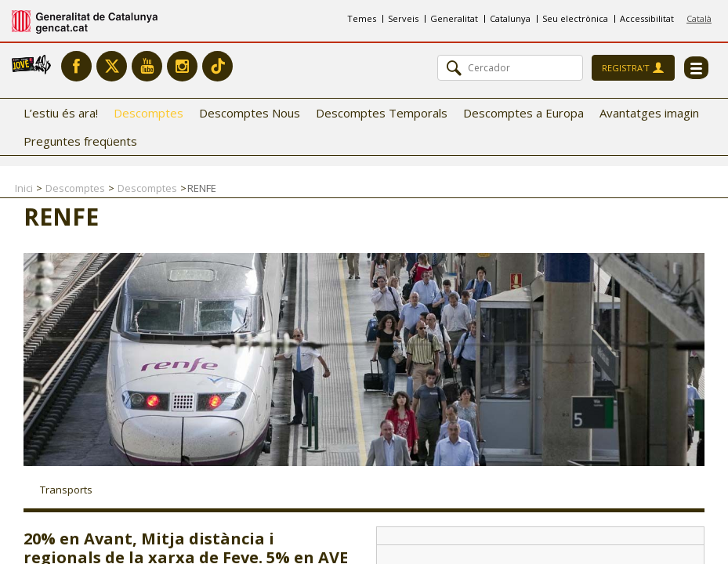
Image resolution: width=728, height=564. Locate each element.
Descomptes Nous (250, 113)
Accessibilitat (647, 18)
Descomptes (148, 113)
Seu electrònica (575, 18)
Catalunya (510, 18)
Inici (24, 188)
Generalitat (454, 18)
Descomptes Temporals (382, 113)
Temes (362, 18)
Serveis (403, 18)
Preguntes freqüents (80, 141)
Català (699, 18)
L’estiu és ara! (61, 113)
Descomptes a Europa (523, 113)
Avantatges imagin (649, 113)
